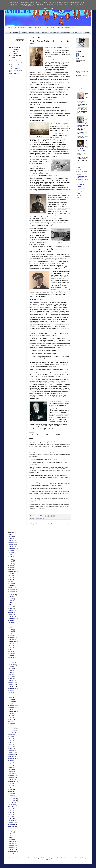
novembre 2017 (12, 731)
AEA (79, 168)
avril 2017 (10, 745)
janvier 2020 (11, 680)
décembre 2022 (12, 612)
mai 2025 (10, 556)
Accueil (50, 524)
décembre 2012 (12, 846)
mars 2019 (10, 700)
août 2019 (10, 690)
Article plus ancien (65, 524)
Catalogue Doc (54, 33)
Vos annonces (13, 73)
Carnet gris (12, 51)
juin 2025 (10, 554)
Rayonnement (13, 59)
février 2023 (11, 609)
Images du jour (66, 33)
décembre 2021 (12, 636)
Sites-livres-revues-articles (16, 70)
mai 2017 (10, 743)
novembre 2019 (12, 684)
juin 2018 (10, 717)
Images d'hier (77, 33)
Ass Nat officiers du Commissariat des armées (82, 173)
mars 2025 (10, 560)
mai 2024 (10, 579)
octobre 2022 (11, 616)
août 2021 (10, 644)
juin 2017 (10, 741)
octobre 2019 (11, 686)
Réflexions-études (14, 68)
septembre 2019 (12, 688)
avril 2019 (10, 698)
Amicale (44, 33)
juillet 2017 (10, 739)
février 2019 (11, 702)
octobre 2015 (11, 779)
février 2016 (11, 772)
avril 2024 (10, 581)
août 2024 (10, 574)
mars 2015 (10, 793)
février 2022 (11, 632)
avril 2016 (10, 768)
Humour (11, 57)
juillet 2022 (10, 622)
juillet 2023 (10, 599)
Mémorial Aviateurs (82, 188)
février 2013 (11, 842)
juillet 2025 (10, 552)
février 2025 (11, 562)
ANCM (79, 170)
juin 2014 (10, 811)
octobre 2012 (11, 849)
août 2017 (10, 737)
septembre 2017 (12, 735)
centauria (79, 858)
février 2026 (11, 539)
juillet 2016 (10, 762)
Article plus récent (34, 524)
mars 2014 (10, 816)
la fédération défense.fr (81, 185)
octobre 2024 (11, 570)
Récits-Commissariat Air (15, 65)
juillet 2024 (10, 575)
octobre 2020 (11, 663)
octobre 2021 (11, 640)
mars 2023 (10, 607)
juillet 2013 (10, 832)
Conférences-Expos (14, 55)
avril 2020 (10, 675)
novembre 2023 (12, 591)
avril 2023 (10, 605)
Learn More (46, 8)
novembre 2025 (12, 544)
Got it (53, 8)
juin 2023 (10, 601)
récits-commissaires (39, 518)
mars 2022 (10, 630)
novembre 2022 (12, 614)
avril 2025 (10, 558)
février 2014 (11, 818)
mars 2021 (10, 653)
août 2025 (10, 550)
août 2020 (10, 667)
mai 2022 (10, 626)
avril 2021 (10, 651)
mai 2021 (10, 649)
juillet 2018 (10, 715)
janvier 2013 (11, 844)
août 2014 (10, 807)
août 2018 (10, 713)
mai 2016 (10, 766)
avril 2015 (10, 791)
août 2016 (10, 760)
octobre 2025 (11, 546)
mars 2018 (10, 723)
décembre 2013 (12, 822)
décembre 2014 (12, 799)
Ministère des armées (83, 190)
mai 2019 (10, 696)
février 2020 (11, 678)
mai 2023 (10, 603)
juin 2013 (10, 834)
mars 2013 (10, 840)
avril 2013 (10, 838)
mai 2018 (10, 719)
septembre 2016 (12, 758)
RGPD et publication (12, 33)
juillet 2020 (10, 669)
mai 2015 (10, 789)
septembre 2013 (12, 828)
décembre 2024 (12, 566)
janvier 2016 (11, 774)
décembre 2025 (12, 543)
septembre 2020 (12, 665)
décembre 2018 (12, 706)
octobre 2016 (11, 756)
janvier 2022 (11, 634)
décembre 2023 (12, 589)
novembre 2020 (12, 661)
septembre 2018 (12, 712)
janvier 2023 (11, 610)
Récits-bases (12, 61)
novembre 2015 (12, 778)
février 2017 (11, 748)
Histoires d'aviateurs (83, 183)
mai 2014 (10, 813)
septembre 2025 (12, 548)
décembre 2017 (12, 729)
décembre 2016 (12, 752)
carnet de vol (12, 49)
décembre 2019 (12, 682)
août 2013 (10, 830)
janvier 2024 (11, 587)
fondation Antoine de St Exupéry (83, 180)
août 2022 (10, 620)
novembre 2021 (12, 638)
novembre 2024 (12, 568)
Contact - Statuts (34, 33)
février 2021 (11, 655)
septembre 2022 (12, 618)
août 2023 (10, 597)
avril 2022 (10, 628)
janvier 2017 (11, 750)
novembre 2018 (12, 708)
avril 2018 (10, 721)
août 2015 (10, 783)
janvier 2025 (11, 564)
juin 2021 (10, 647)
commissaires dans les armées (82, 177)
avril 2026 (10, 535)
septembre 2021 (12, 642)
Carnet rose (12, 53)
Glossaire (87, 33)
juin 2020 (10, 671)
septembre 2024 (12, 572)
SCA (79, 194)
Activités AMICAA (13, 47)
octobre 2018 (11, 710)
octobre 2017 (11, 733)
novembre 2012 (12, 848)
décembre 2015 (12, 776)
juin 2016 (10, 764)
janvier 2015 (11, 797)
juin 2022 (10, 624)
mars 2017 (10, 747)
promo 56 (80, 192)
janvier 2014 (11, 820)
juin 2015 (10, 787)
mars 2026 (10, 537)
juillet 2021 (10, 645)
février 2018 (11, 725)
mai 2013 (10, 836)
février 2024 (11, 585)
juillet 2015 (10, 785)
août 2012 (10, 853)
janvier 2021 (11, 657)
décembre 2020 (12, 659)
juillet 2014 (10, 809)
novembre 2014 (12, 801)
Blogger (48, 860)
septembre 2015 (12, 781)
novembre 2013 (12, 824)
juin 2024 (10, 577)
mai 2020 (10, 673)
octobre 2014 (11, 803)
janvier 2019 (11, 704)
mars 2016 (10, 770)
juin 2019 (10, 694)
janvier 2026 (11, 541)
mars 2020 (10, 677)
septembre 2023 (12, 595)
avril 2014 (10, 814)
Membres (24, 33)
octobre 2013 (11, 826)
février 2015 (11, 795)
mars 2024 (10, 583)
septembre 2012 (12, 851)
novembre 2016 (12, 754)
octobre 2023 (11, 593)
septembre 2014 (12, 805)
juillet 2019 (10, 692)
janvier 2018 (11, 727)
